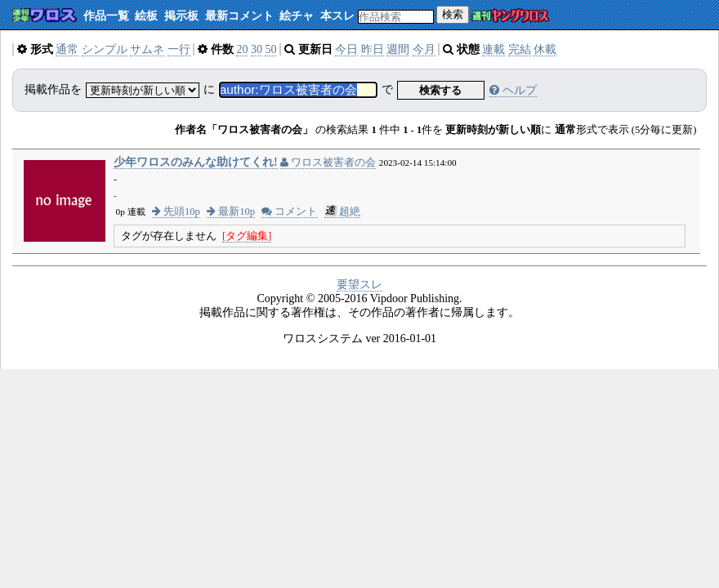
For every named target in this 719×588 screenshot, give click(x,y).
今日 (346, 49)
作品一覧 (106, 16)
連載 (493, 49)
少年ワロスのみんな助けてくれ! (196, 162)
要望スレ (359, 285)
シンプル (105, 49)
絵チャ (297, 16)
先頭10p (176, 212)
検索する (440, 90)
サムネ (147, 49)
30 (257, 49)
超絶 (343, 212)
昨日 (373, 49)
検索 (453, 14)
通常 (67, 49)
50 (270, 49)
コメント (289, 212)
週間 (398, 49)
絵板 (146, 16)
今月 (424, 49)
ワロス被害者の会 (328, 163)
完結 (520, 49)
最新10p (231, 212)
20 (242, 49)
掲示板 (181, 16)
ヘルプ (513, 90)
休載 (545, 49)
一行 (179, 49)
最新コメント (239, 16)
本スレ (337, 16)
